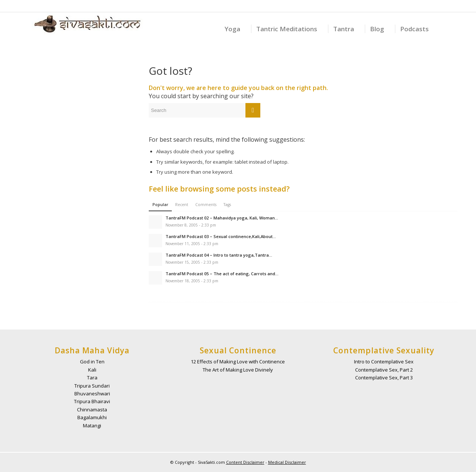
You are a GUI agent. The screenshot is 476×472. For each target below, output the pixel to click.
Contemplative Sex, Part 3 (384, 378)
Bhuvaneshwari (92, 394)
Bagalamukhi (92, 417)
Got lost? (171, 71)
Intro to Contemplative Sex (384, 362)
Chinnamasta (92, 410)
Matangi (92, 426)
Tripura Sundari (92, 386)
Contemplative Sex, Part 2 (384, 370)
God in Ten (92, 362)
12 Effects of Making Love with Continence (238, 362)
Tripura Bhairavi (92, 401)
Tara (92, 378)
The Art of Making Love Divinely (238, 370)
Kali (92, 370)
